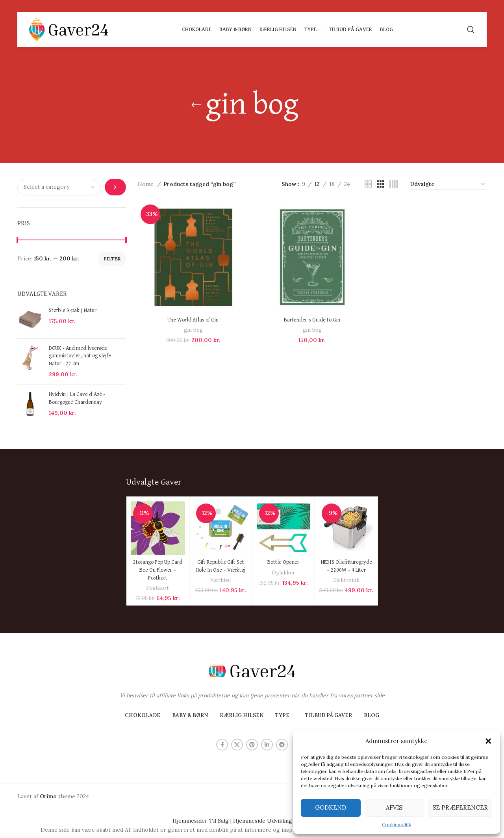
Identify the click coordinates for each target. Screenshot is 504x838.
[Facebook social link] (222, 745)
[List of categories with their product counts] (59, 187)
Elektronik (346, 580)
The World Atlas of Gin (193, 320)
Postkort (157, 588)
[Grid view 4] (394, 184)
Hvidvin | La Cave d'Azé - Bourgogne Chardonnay (77, 398)
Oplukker (283, 573)
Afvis (394, 807)
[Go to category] (115, 187)
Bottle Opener (283, 562)
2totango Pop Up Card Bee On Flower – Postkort (158, 570)
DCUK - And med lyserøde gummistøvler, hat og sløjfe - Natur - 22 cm (82, 356)
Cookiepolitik (397, 824)
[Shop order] (448, 184)
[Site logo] (69, 29)
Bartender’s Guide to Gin (312, 320)
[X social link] (237, 745)
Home (146, 184)
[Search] (471, 30)
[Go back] (196, 105)
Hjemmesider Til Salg (201, 821)
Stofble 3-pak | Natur (73, 310)
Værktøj (220, 580)
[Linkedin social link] (267, 745)
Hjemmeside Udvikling (263, 821)
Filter (112, 259)
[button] (488, 741)
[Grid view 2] (368, 184)
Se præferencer (460, 807)
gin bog (193, 330)
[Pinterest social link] (252, 745)
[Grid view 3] (381, 184)
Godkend (331, 807)
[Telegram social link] (282, 745)
